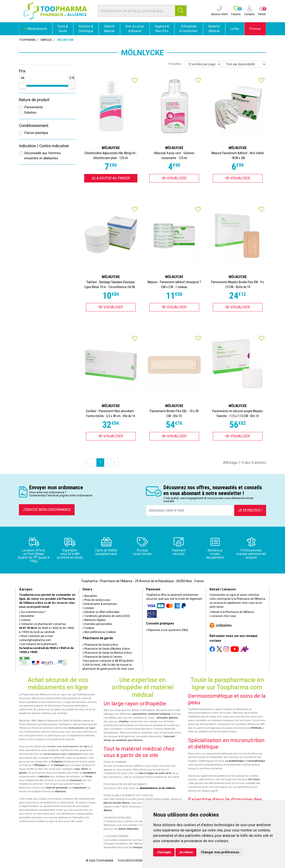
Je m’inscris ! (250, 510)
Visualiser (174, 178)
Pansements (34, 107)
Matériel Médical (214, 29)
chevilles (124, 722)
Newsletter (27, 616)
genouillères (140, 714)
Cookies (89, 628)
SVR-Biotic (256, 728)
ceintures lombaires (159, 714)
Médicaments (36, 29)
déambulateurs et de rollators (158, 788)
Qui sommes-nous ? (32, 612)
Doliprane (57, 762)
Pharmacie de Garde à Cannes (102, 657)
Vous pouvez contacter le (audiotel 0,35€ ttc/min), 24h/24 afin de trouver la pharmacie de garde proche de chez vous (108, 665)
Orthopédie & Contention (189, 29)
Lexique (88, 608)
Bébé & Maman (109, 29)
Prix (22, 71)
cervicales (162, 718)
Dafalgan (59, 765)
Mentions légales (94, 620)
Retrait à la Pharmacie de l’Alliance (232, 612)
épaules (173, 718)
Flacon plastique (36, 133)
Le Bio (235, 29)
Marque (46, 40)
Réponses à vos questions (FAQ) (167, 630)
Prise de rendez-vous (97, 600)
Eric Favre (254, 779)
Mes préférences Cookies (99, 632)
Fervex (89, 777)
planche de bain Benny (116, 803)
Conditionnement (34, 126)
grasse (23, 773)
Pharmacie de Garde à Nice (100, 645)
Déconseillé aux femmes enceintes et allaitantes (43, 156)
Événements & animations (100, 604)
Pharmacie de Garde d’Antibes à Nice (106, 649)
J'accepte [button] (164, 852)
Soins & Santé (63, 29)
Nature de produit (34, 100)
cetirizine (44, 777)
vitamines (60, 791)
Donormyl (76, 780)
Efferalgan (40, 765)
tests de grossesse (57, 788)
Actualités (90, 596)
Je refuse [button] (186, 852)
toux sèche (81, 769)
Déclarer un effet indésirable (101, 612)
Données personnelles (97, 624)
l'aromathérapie (256, 761)
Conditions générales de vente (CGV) (106, 616)
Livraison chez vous (223, 616)
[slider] (23, 86)
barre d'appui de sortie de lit (155, 773)
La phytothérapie (235, 761)
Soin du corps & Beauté (135, 29)
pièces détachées (129, 829)
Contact (25, 620)
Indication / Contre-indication (44, 146)
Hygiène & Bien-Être (162, 29)
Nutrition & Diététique (86, 29)
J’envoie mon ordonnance (47, 510)
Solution (30, 113)
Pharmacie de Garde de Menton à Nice (107, 653)
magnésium (80, 788)
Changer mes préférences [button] (220, 852)
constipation (89, 773)
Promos (255, 29)
